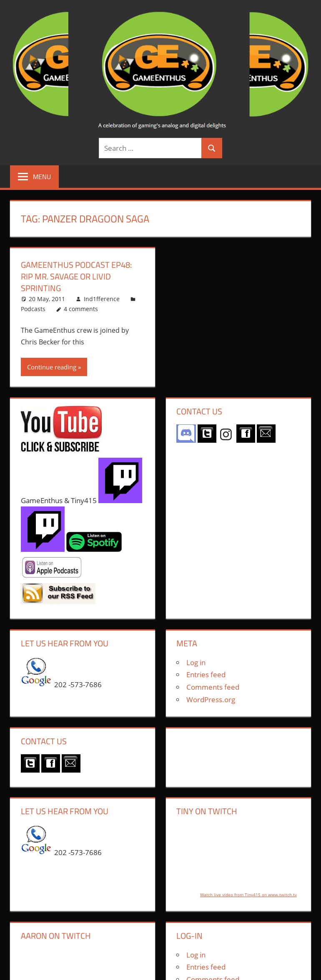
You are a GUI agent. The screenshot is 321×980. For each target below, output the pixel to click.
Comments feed (213, 687)
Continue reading (52, 367)
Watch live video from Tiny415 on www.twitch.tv (248, 895)
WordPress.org (211, 699)
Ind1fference (102, 299)
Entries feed (206, 675)
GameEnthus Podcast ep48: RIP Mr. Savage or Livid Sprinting (76, 276)
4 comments (81, 309)
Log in (196, 662)
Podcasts (33, 309)
